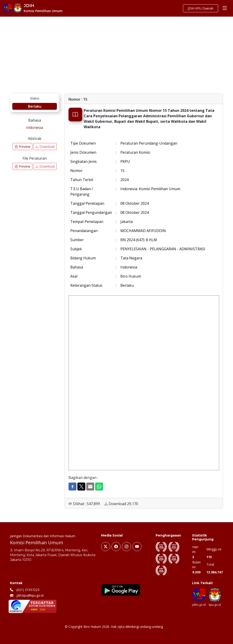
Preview (22, 147)
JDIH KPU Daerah (201, 8)
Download (45, 147)
